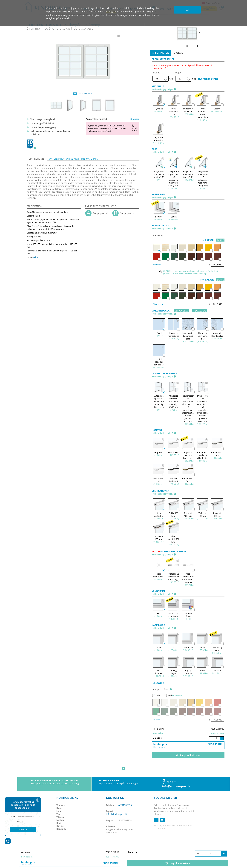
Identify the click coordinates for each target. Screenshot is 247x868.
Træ (58, 804)
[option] (83, 61)
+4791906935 (125, 795)
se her (36, 257)
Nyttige (60, 810)
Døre (59, 798)
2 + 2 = (20, 822)
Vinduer (61, 795)
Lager (59, 801)
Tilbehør (61, 807)
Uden (157, 695)
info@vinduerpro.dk (176, 776)
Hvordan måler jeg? (209, 79)
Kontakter (62, 819)
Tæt (187, 10)
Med (168, 695)
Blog (59, 813)
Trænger (23, 830)
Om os (60, 816)
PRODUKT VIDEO (86, 93)
